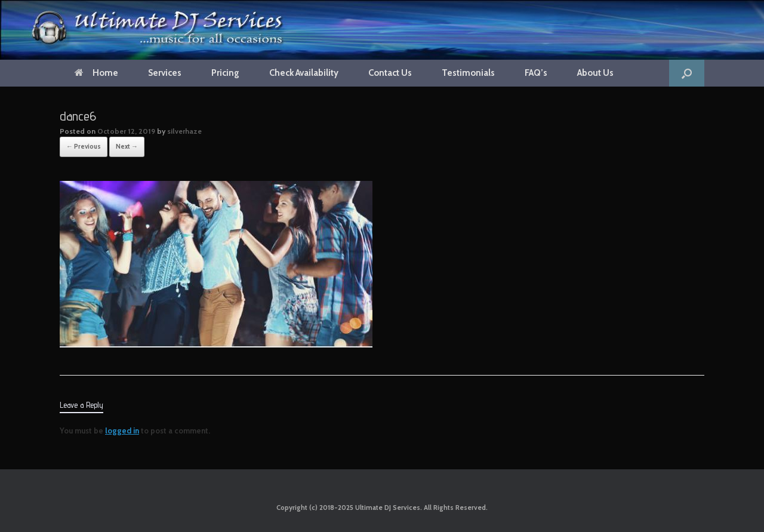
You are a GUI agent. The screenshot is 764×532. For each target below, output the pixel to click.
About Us (595, 73)
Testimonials (468, 73)
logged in (122, 430)
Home (96, 73)
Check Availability (304, 73)
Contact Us (390, 73)
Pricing (225, 73)
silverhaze (184, 131)
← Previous (84, 146)
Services (165, 73)
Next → (127, 146)
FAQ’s (536, 73)
